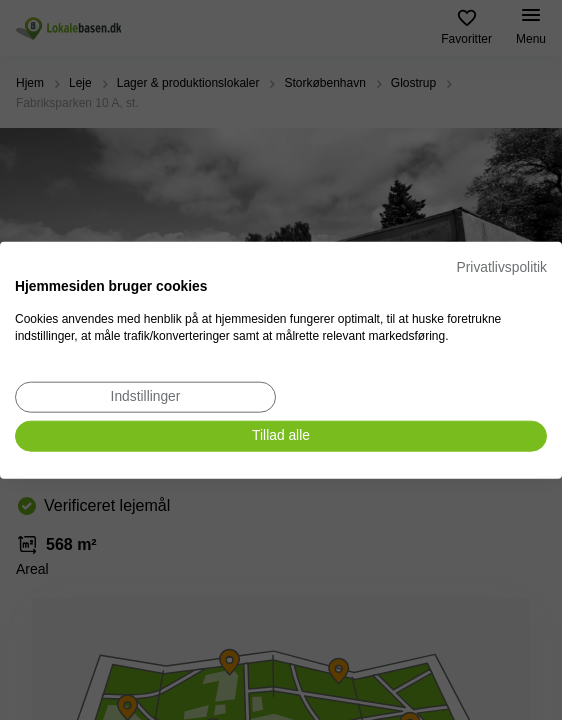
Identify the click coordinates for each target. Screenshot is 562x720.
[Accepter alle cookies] (281, 436)
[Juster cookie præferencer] (145, 397)
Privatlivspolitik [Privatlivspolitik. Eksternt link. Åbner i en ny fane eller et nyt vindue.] (502, 267)
